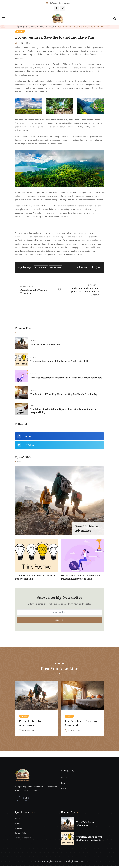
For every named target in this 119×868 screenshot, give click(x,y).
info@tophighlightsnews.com (60, 3)
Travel (33, 341)
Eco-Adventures (41, 267)
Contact (18, 830)
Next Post (91, 285)
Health (34, 357)
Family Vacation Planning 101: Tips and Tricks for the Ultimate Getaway (84, 292)
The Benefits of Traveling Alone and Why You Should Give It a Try (64, 394)
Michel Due (26, 43)
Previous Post (30, 286)
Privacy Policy (21, 835)
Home (18, 820)
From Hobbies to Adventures (45, 345)
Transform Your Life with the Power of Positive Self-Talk (59, 361)
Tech (33, 405)
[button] (17, 710)
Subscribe (60, 620)
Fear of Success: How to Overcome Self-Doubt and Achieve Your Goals (66, 378)
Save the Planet (56, 267)
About (18, 825)
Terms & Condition (23, 840)
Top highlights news (75, 863)
